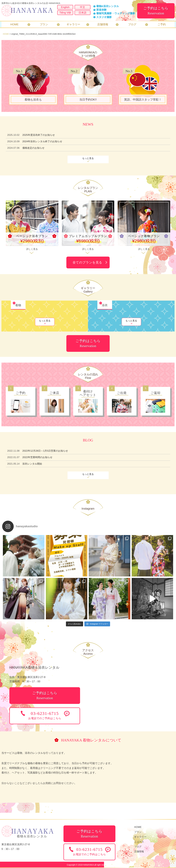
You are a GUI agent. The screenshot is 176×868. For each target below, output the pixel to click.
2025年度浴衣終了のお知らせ (39, 135)
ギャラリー (140, 837)
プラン (138, 832)
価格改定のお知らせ (33, 148)
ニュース (139, 842)
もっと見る (88, 158)
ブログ (138, 847)
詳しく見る (32, 249)
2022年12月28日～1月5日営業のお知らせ (45, 451)
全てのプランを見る (87, 262)
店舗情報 (139, 852)
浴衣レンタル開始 (32, 464)
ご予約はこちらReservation (156, 11)
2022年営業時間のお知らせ (37, 457)
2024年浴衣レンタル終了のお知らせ (42, 141)
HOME (6, 34)
